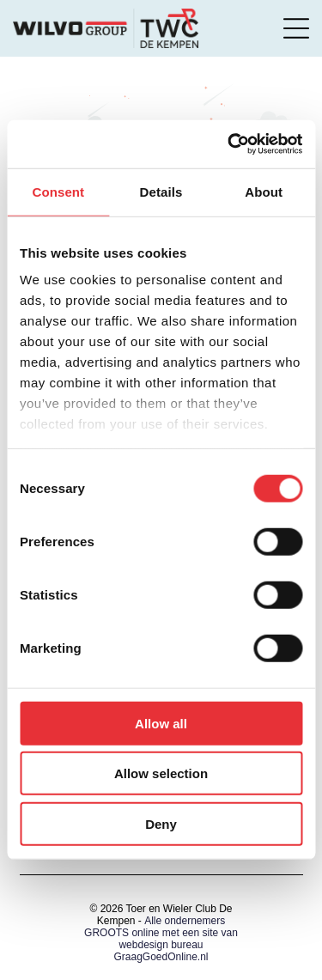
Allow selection (161, 773)
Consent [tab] (58, 192)
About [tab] (264, 192)
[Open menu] (296, 28)
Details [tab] (161, 192)
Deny (161, 824)
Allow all (161, 724)
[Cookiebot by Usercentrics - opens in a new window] (229, 144)
